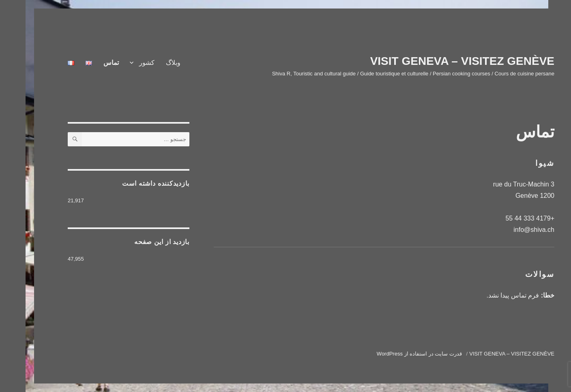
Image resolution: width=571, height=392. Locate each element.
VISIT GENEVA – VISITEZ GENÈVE (437, 61)
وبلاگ (148, 63)
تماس (86, 63)
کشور (121, 63)
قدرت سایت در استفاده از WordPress (394, 354)
